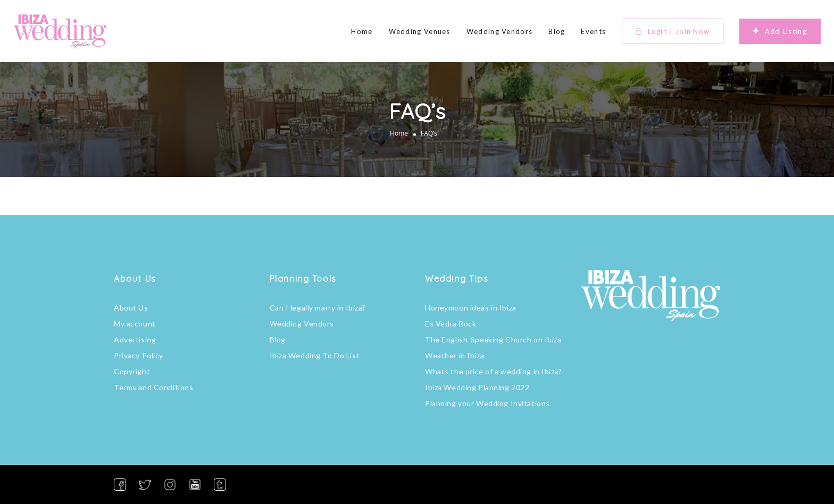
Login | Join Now (673, 31)
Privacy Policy (139, 355)
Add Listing (780, 31)
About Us (131, 308)
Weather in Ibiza (454, 355)
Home (362, 31)
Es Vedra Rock (451, 324)
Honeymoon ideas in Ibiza (471, 308)
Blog (557, 31)
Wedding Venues (420, 31)
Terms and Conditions (153, 387)
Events (593, 31)
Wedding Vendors (500, 31)
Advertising (135, 339)
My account (135, 324)
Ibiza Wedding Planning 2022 (477, 387)
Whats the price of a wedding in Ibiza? (494, 371)
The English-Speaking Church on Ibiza (493, 339)
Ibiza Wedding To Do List (315, 355)
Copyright (132, 371)
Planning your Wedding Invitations (487, 403)
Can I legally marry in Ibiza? (318, 308)
